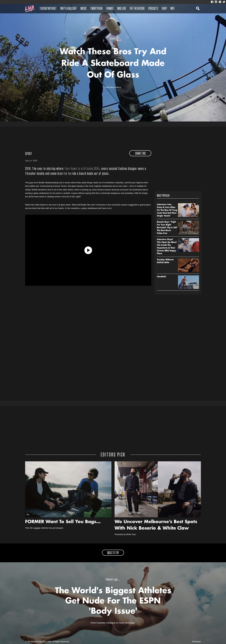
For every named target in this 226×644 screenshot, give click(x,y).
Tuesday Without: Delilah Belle (165, 261)
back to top (113, 553)
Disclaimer (196, 642)
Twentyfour (96, 9)
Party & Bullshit (69, 9)
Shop (164, 9)
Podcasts (153, 9)
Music (83, 9)
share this (140, 154)
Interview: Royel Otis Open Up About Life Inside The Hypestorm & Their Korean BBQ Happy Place (167, 247)
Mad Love (122, 9)
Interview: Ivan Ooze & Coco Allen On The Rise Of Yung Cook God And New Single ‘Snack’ (167, 210)
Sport (29, 154)
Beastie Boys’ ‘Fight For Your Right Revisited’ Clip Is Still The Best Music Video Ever (167, 228)
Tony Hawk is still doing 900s (82, 169)
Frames (110, 9)
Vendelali (161, 277)
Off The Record (137, 9)
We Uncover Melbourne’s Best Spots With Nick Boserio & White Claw (156, 525)
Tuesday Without (48, 9)
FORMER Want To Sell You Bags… (63, 522)
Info (172, 9)
